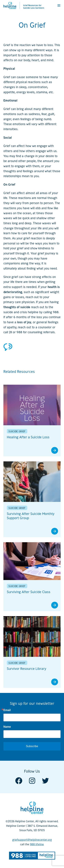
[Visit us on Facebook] (19, 780)
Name (7, 727)
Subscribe (32, 746)
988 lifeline (37, 844)
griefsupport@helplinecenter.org (32, 840)
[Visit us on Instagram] (32, 780)
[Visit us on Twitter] (45, 780)
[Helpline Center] (10, 5)
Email (7, 710)
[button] (59, 5)
